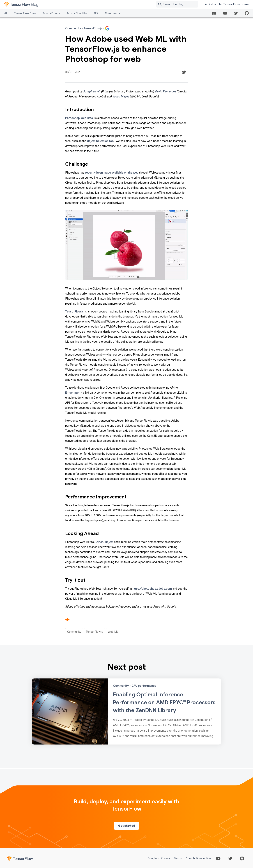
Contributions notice (198, 858)
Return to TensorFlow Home (227, 4)
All (6, 13)
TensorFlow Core (25, 13)
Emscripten (73, 393)
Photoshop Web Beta (79, 118)
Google (153, 858)
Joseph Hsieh (92, 91)
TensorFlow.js (51, 13)
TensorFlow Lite (77, 13)
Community (112, 13)
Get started (126, 826)
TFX (96, 13)
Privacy (165, 858)
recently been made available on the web (112, 173)
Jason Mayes (121, 96)
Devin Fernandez (166, 91)
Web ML (113, 632)
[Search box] (181, 4)
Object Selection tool (101, 141)
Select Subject (104, 542)
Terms (178, 858)
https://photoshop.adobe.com (152, 589)
